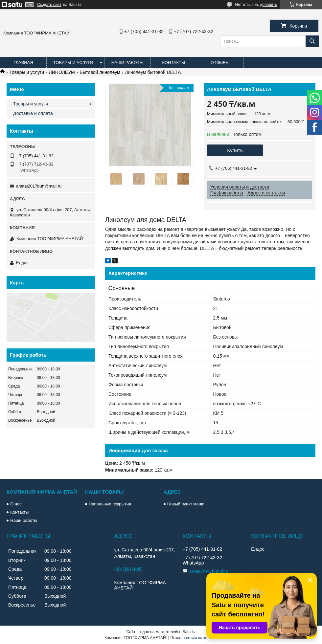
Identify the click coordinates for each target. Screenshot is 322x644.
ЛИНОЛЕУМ (62, 72)
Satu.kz (189, 632)
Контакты (173, 63)
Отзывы (220, 63)
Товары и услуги (73, 63)
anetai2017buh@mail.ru (39, 186)
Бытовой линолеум (100, 72)
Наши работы (127, 63)
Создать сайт (49, 5)
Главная (23, 63)
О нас (16, 504)
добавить (268, 5)
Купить (235, 150)
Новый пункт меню (186, 504)
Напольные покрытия (110, 504)
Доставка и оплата (33, 113)
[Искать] (312, 41)
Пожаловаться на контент (194, 638)
